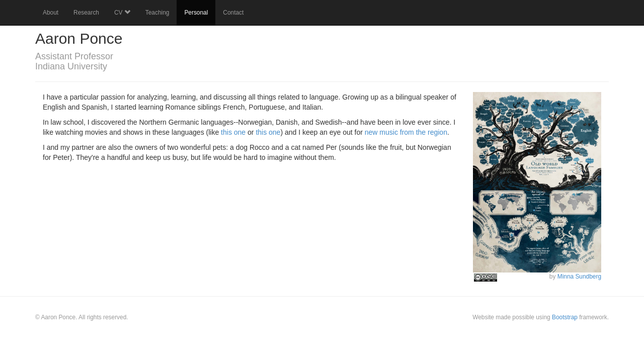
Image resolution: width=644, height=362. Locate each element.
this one (233, 132)
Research (86, 13)
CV (122, 13)
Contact (233, 13)
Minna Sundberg (579, 277)
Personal (196, 13)
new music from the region (406, 132)
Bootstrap (565, 317)
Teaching (157, 13)
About (51, 13)
